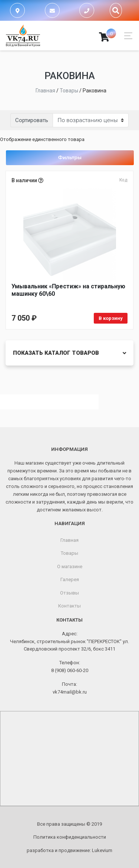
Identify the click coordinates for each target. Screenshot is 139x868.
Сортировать (32, 120)
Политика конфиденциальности (70, 837)
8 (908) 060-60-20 (70, 670)
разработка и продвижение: (69, 850)
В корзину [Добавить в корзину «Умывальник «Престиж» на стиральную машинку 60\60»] (111, 318)
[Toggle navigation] (126, 36)
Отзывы (69, 593)
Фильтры (70, 157)
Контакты (69, 606)
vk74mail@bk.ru (70, 692)
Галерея (70, 579)
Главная (69, 540)
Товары (69, 553)
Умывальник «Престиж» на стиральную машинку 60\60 (68, 290)
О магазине (70, 566)
